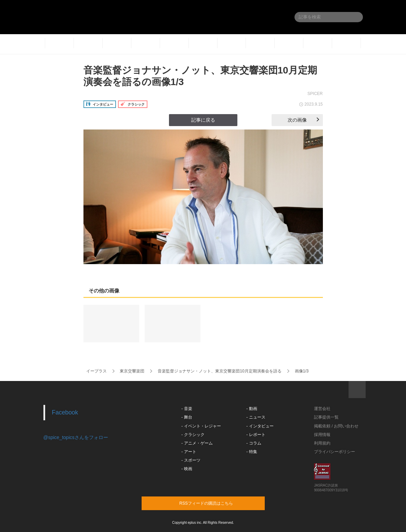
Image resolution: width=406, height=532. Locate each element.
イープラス (96, 371)
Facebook (65, 412)
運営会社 (322, 409)
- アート (189, 452)
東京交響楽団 (132, 371)
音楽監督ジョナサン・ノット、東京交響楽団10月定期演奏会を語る (219, 371)
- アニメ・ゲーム (197, 443)
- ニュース (256, 417)
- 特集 (252, 452)
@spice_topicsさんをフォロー (76, 437)
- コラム (254, 443)
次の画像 (303, 120)
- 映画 (187, 469)
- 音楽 (187, 409)
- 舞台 (187, 417)
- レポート (256, 435)
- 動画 (252, 409)
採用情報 (322, 435)
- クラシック (193, 435)
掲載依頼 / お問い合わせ (336, 426)
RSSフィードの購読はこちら (216, 503)
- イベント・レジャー (201, 426)
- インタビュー (260, 426)
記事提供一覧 (326, 417)
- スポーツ (191, 460)
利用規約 (322, 443)
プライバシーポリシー (335, 452)
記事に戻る (203, 120)
